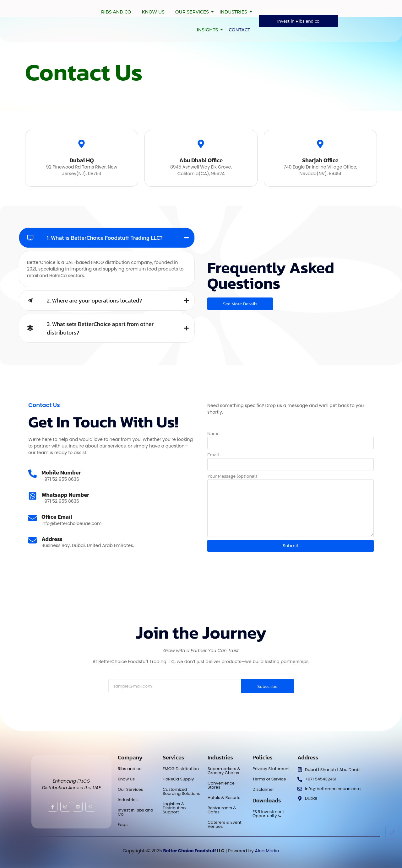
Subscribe (267, 686)
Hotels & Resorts (224, 798)
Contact (239, 30)
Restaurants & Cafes (222, 810)
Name (213, 434)
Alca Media (267, 851)
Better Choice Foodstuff (190, 851)
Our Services (193, 12)
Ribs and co (116, 12)
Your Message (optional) (232, 477)
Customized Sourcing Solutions (182, 791)
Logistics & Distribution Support (174, 808)
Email (213, 455)
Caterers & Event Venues (225, 824)
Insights (208, 30)
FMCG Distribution (181, 769)
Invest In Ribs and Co (136, 812)
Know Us (153, 12)
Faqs (123, 825)
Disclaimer (263, 789)
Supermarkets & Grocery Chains (224, 771)
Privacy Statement (271, 769)
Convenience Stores (221, 785)
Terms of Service (269, 779)
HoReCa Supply (178, 779)
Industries (234, 12)
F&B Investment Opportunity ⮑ (268, 814)
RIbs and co (130, 769)
